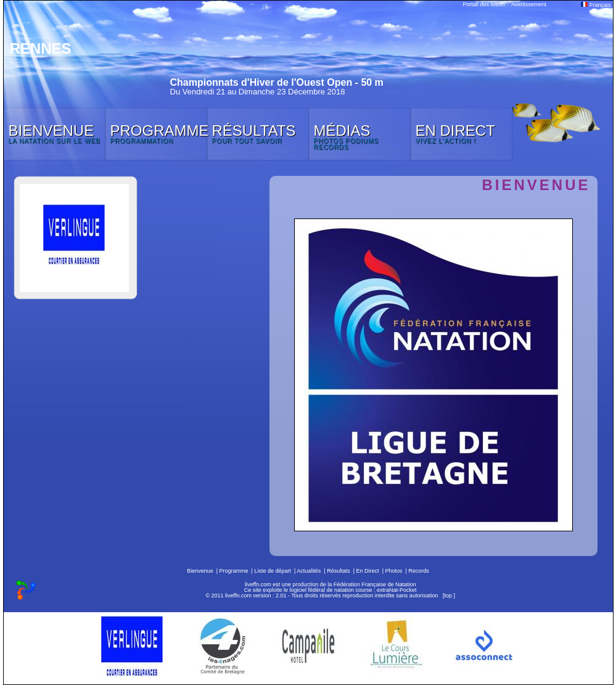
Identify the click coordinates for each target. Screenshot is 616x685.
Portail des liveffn (484, 4)
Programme (234, 571)
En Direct (368, 571)
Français (596, 5)
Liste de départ (273, 571)
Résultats (339, 571)
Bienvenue (200, 571)
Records (419, 571)
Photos (393, 571)
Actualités (309, 571)
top (448, 596)
